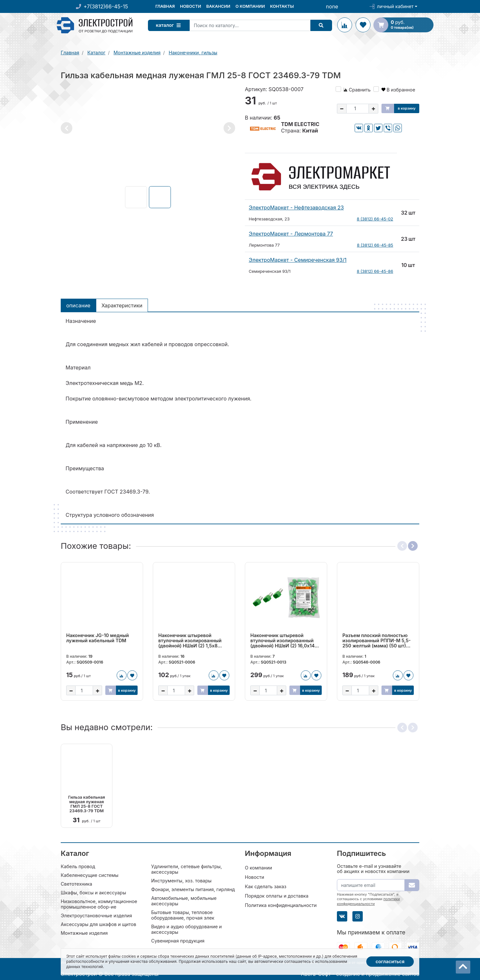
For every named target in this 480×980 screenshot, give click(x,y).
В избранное (398, 90)
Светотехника (76, 884)
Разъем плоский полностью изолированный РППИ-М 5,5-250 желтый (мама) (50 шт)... (377, 641)
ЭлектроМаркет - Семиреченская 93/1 (298, 260)
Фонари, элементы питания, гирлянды (195, 889)
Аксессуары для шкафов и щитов (99, 924)
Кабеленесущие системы (90, 875)
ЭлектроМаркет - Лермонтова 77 (291, 234)
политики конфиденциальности (368, 901)
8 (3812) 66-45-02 (375, 219)
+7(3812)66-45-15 (106, 6)
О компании (250, 6)
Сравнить (357, 90)
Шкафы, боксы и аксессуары (93, 892)
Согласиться (390, 961)
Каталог (170, 25)
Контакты (282, 6)
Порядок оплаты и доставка (277, 895)
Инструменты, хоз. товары (181, 880)
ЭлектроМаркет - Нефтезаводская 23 (296, 208)
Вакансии (218, 6)
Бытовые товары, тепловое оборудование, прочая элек (183, 915)
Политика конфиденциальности (281, 905)
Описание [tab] (78, 305)
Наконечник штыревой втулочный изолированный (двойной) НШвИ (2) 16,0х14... (285, 641)
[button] (67, 128)
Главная (165, 6)
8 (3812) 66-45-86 (375, 271)
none (332, 6)
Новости (190, 6)
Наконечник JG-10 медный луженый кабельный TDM (98, 638)
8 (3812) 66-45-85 (375, 245)
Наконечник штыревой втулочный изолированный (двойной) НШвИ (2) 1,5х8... (190, 641)
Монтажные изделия (84, 933)
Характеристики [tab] (122, 305)
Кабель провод (78, 866)
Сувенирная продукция (178, 940)
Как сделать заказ (266, 886)
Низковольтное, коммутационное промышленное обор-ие (99, 904)
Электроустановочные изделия (96, 915)
